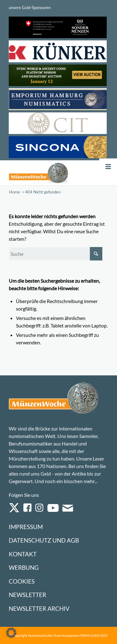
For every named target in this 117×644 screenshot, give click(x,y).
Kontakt (23, 554)
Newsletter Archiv (39, 608)
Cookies (22, 581)
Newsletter (27, 595)
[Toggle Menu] (108, 167)
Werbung (24, 567)
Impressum (26, 527)
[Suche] (56, 254)
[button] (11, 633)
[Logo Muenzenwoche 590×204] (39, 173)
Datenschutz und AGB (44, 540)
